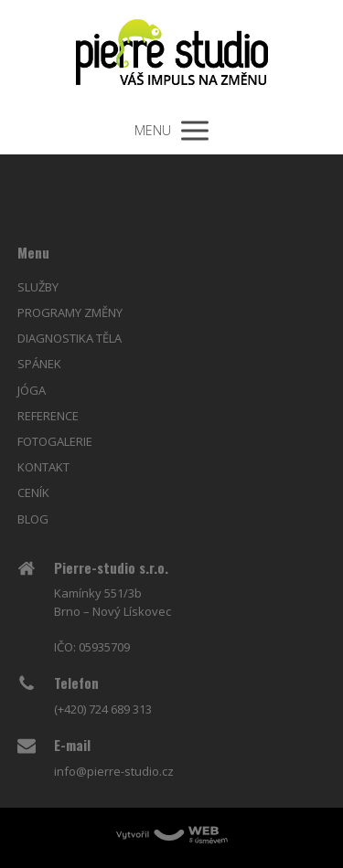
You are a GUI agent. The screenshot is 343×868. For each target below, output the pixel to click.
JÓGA (32, 390)
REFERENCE (48, 416)
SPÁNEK (39, 364)
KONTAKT (43, 467)
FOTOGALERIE (55, 441)
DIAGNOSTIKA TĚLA (70, 338)
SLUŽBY (38, 287)
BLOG (33, 519)
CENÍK (33, 492)
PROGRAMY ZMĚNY (70, 312)
